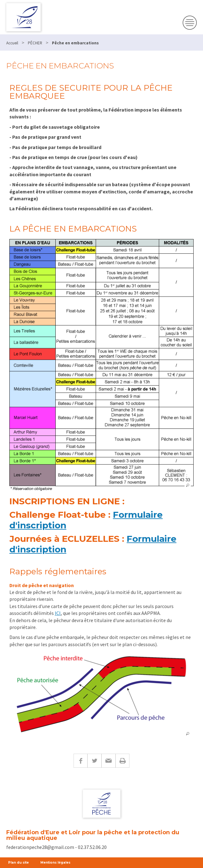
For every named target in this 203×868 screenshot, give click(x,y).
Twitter (94, 761)
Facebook (80, 761)
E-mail (108, 761)
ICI (58, 613)
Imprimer (122, 761)
